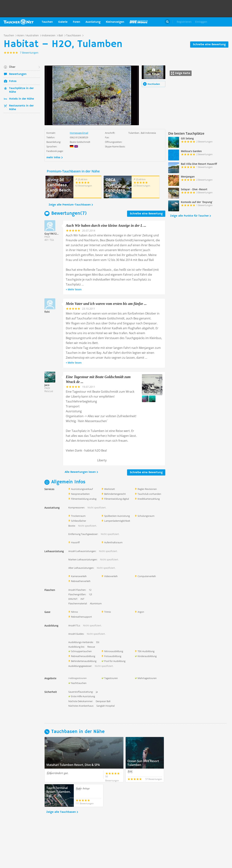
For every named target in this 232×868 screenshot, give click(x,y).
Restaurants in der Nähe (21, 108)
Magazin (139, 22)
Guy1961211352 (54, 234)
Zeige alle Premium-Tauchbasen (70, 205)
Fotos (13, 81)
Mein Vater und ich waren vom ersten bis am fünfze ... (106, 304)
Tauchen (47, 22)
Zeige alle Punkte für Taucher (189, 216)
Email (85, 133)
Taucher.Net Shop (220, 22)
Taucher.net (19, 22)
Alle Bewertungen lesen (80, 472)
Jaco (47, 385)
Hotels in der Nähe (21, 99)
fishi (47, 312)
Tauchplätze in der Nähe (21, 90)
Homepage (76, 133)
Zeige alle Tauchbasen (61, 812)
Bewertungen (18, 74)
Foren (76, 22)
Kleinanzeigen (115, 22)
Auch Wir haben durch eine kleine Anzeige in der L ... (106, 225)
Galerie (63, 22)
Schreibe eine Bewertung (209, 45)
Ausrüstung (93, 22)
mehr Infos (53, 158)
